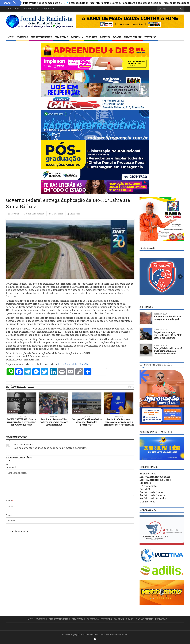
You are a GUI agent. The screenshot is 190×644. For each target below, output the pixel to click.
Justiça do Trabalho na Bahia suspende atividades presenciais (86, 422)
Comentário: (12, 467)
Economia (77, 37)
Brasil (117, 37)
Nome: (10, 501)
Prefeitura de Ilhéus (151, 492)
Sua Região (61, 37)
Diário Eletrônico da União (155, 480)
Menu (11, 37)
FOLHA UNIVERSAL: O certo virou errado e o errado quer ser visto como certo (21, 422)
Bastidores (58, 214)
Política (105, 37)
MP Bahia (145, 483)
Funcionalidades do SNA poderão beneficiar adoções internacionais (54, 422)
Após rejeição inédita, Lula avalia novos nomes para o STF (42, 3)
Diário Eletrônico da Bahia (155, 477)
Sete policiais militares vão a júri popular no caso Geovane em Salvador (168, 351)
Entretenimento (41, 37)
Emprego (23, 37)
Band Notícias (148, 473)
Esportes (91, 37)
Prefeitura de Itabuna (152, 495)
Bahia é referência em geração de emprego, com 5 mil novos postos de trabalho (119, 422)
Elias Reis (75, 214)
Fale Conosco (14, 9)
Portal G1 (145, 489)
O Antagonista (148, 486)
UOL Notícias (147, 501)
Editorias (150, 37)
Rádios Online (32, 9)
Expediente (48, 9)
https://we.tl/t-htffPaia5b (73, 364)
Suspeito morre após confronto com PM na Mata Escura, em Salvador (168, 335)
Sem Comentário (35, 214)
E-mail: (10, 515)
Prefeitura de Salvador (153, 498)
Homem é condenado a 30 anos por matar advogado (167, 318)
